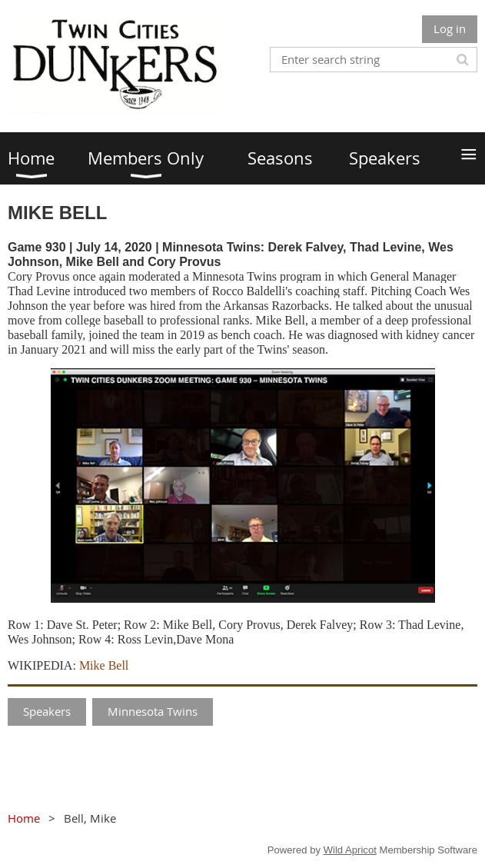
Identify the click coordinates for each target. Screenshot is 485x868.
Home (24, 818)
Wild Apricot (350, 850)
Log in (450, 28)
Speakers (47, 711)
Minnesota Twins (153, 711)
